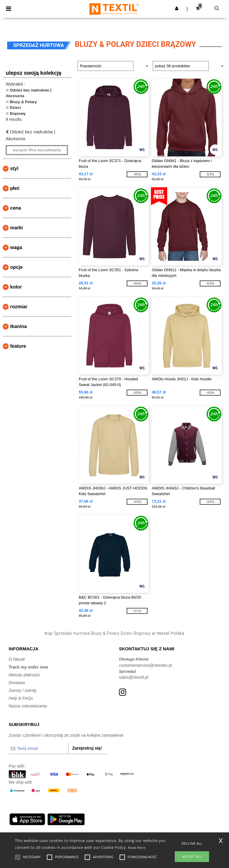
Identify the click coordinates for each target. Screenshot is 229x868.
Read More (137, 848)
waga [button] (16, 247)
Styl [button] (14, 168)
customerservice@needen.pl (146, 665)
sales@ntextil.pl (134, 677)
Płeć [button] (15, 188)
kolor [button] (16, 287)
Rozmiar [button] (19, 307)
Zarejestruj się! (87, 748)
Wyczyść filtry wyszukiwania (37, 150)
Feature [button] (18, 346)
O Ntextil (17, 659)
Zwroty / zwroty (23, 690)
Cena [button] (16, 208)
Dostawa (17, 683)
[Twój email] (38, 748)
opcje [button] (16, 267)
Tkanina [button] (18, 326)
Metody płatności (24, 675)
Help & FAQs (21, 698)
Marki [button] (17, 228)
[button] (177, 8)
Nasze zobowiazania (28, 706)
